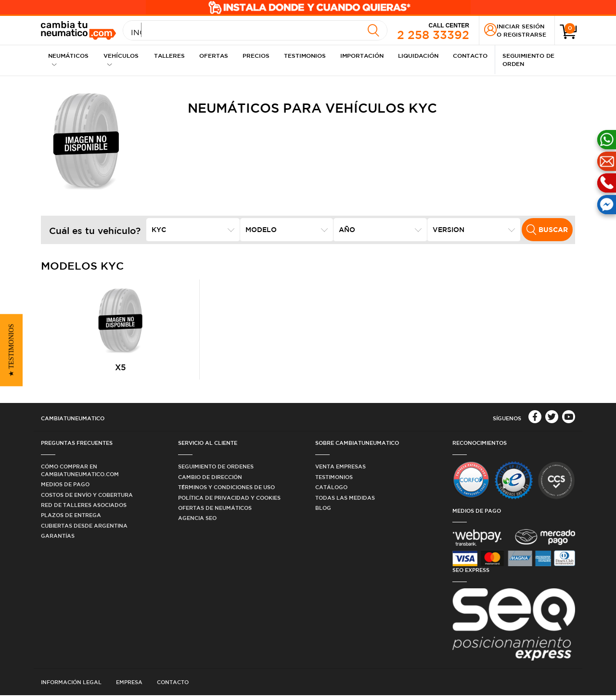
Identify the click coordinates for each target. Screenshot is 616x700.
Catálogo (331, 492)
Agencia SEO (197, 523)
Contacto (470, 55)
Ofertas (214, 55)
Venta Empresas (340, 471)
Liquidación (418, 55)
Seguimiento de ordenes (216, 471)
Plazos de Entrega (71, 520)
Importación (362, 55)
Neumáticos (68, 59)
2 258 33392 (433, 31)
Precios (256, 55)
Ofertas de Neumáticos (215, 512)
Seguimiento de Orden (528, 59)
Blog (323, 512)
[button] (11, 350)
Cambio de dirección (210, 481)
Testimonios (305, 55)
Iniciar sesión (520, 26)
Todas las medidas (345, 502)
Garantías (58, 540)
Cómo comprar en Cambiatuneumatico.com (80, 475)
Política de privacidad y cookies (229, 502)
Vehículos (121, 59)
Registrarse (525, 34)
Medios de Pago (65, 489)
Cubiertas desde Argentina (84, 530)
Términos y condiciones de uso (226, 492)
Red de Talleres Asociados (84, 509)
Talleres (169, 55)
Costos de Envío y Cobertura (87, 499)
